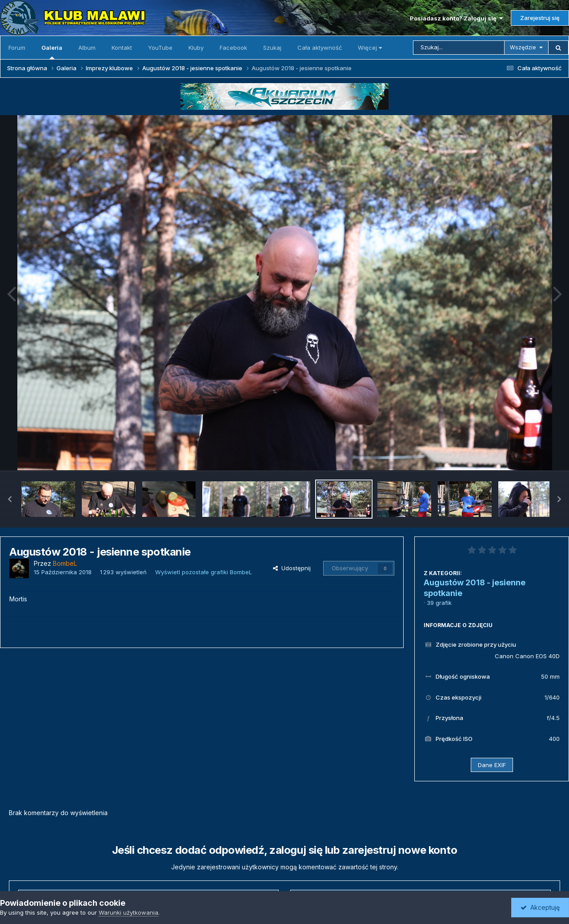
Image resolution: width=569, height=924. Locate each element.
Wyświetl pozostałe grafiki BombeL (204, 572)
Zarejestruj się (540, 18)
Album (87, 48)
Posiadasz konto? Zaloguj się (456, 18)
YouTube (160, 48)
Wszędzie (523, 47)
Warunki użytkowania (128, 912)
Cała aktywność (320, 48)
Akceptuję (540, 907)
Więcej (370, 48)
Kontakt (122, 48)
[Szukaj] (459, 48)
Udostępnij (292, 568)
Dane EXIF (492, 765)
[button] (10, 499)
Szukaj (272, 48)
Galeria (52, 52)
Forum (17, 48)
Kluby (196, 48)
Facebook (233, 48)
